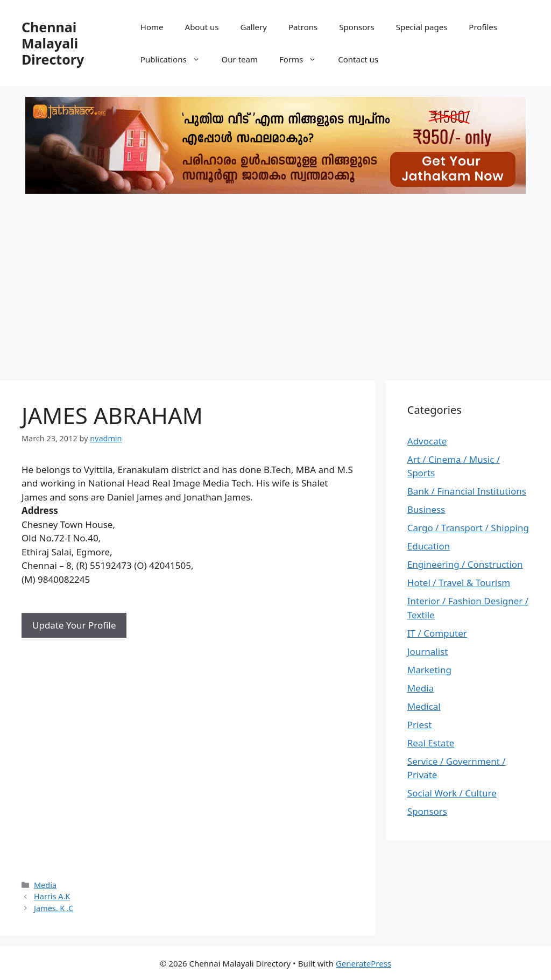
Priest (420, 725)
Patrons (303, 27)
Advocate (427, 441)
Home (152, 27)
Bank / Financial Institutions (467, 491)
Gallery (253, 27)
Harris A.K (52, 896)
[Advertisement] (275, 284)
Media (45, 885)
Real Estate (431, 743)
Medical (424, 706)
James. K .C (54, 908)
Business (426, 509)
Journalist (428, 651)
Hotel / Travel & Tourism (459, 583)
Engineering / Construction (465, 564)
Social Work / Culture (452, 793)
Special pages (422, 27)
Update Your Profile (74, 625)
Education (429, 546)
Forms (303, 59)
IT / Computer (437, 633)
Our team (240, 59)
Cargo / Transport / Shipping (468, 528)
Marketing (429, 670)
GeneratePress (363, 963)
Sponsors (356, 27)
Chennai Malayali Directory (53, 43)
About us (202, 27)
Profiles (483, 27)
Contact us (358, 59)
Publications (176, 59)
